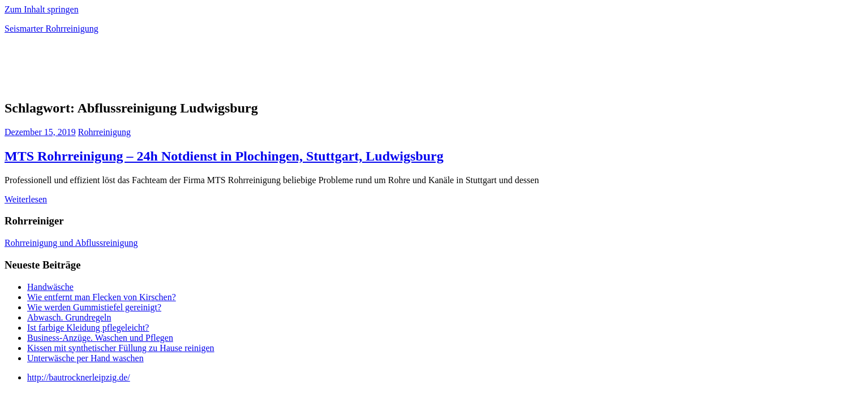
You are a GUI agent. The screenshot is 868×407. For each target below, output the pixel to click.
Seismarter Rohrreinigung (51, 29)
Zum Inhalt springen (42, 9)
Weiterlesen (26, 199)
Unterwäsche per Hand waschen (85, 358)
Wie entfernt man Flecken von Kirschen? (102, 297)
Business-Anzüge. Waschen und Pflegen (100, 338)
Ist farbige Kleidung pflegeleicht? (88, 328)
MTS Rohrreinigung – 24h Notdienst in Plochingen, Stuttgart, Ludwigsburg (224, 156)
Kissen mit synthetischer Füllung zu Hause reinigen (121, 348)
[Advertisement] (137, 70)
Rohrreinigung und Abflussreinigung (71, 243)
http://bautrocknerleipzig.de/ (79, 377)
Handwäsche (50, 287)
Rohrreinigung (104, 132)
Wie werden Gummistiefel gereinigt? (94, 307)
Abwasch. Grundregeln (69, 317)
